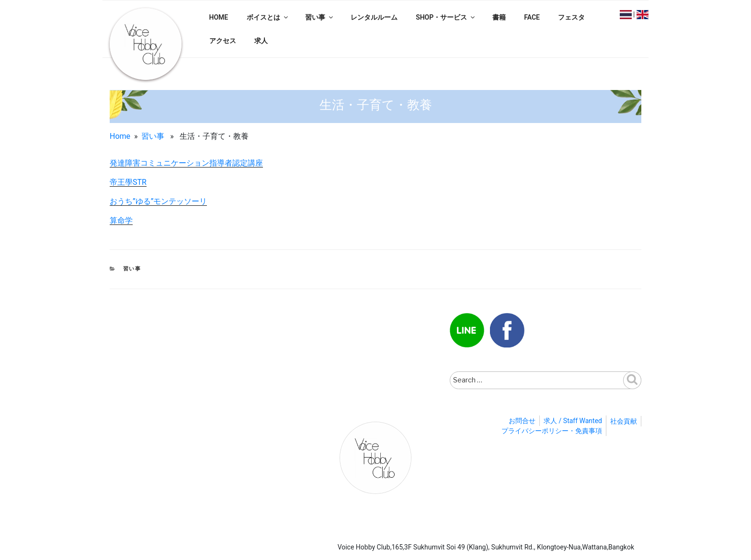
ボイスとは (268, 17)
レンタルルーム (374, 17)
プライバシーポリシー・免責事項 (552, 431)
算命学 (121, 220)
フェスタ (571, 17)
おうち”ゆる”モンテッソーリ (158, 201)
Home (120, 136)
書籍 (499, 17)
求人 (261, 41)
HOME (219, 17)
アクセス (223, 41)
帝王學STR (128, 182)
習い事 (320, 17)
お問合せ (522, 421)
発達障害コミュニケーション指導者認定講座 (186, 163)
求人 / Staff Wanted (573, 421)
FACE (532, 17)
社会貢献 (624, 421)
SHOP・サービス (446, 17)
